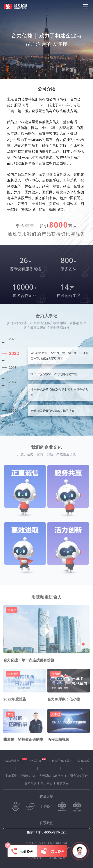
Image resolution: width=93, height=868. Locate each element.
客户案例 (31, 783)
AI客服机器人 (82, 764)
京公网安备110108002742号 (46, 858)
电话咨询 (22, 851)
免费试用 (62, 783)
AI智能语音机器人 (60, 761)
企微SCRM (28, 776)
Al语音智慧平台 (78, 776)
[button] (78, 649)
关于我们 (46, 783)
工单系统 (11, 776)
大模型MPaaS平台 (51, 776)
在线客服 (38, 761)
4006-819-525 (55, 832)
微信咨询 (52, 851)
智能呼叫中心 (16, 761)
